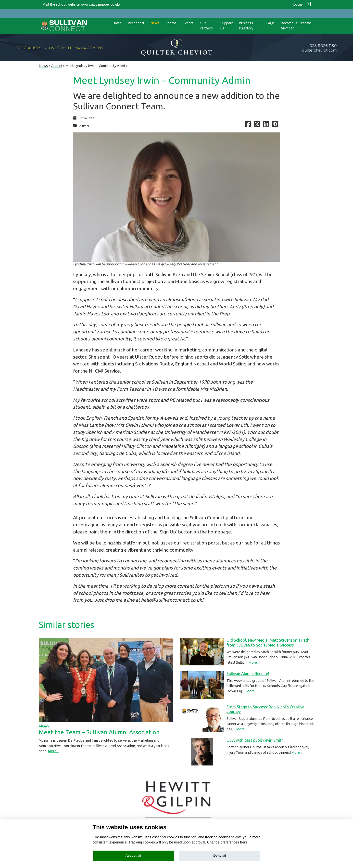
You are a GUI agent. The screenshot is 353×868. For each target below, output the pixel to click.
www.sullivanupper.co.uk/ (100, 4)
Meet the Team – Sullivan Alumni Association (99, 724)
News (43, 57)
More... (53, 743)
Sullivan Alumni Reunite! (248, 665)
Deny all (220, 856)
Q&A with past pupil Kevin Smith (255, 732)
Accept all (133, 856)
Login (298, 4)
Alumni (57, 57)
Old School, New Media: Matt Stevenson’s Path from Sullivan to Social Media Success (268, 634)
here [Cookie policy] (244, 842)
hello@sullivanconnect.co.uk (171, 592)
